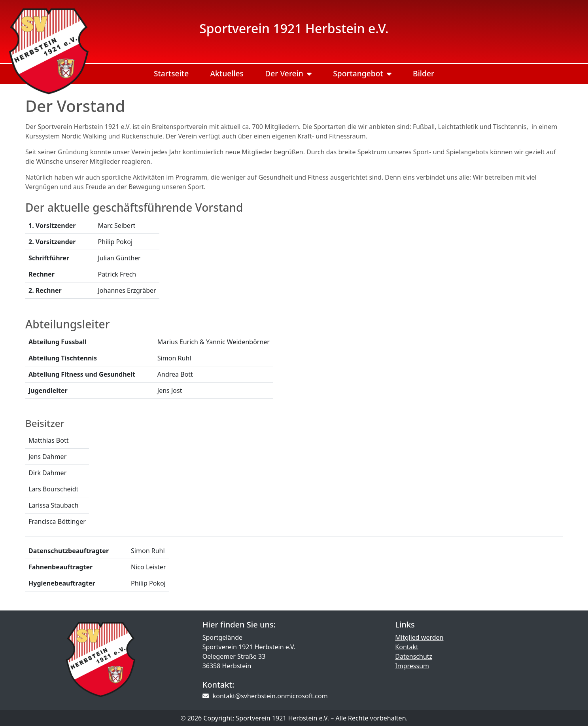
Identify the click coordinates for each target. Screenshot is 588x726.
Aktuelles (227, 73)
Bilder (424, 73)
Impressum (412, 666)
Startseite (171, 73)
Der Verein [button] (288, 73)
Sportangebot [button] (362, 73)
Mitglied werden (419, 637)
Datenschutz (414, 656)
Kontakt (407, 647)
